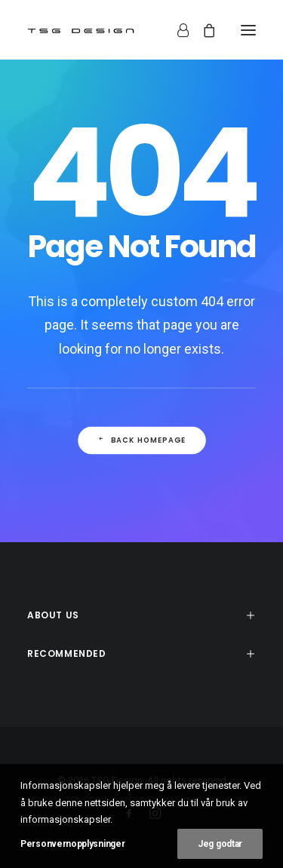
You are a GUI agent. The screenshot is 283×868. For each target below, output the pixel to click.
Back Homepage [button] (141, 440)
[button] (248, 30)
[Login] (176, 30)
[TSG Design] (81, 30)
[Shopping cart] (202, 30)
